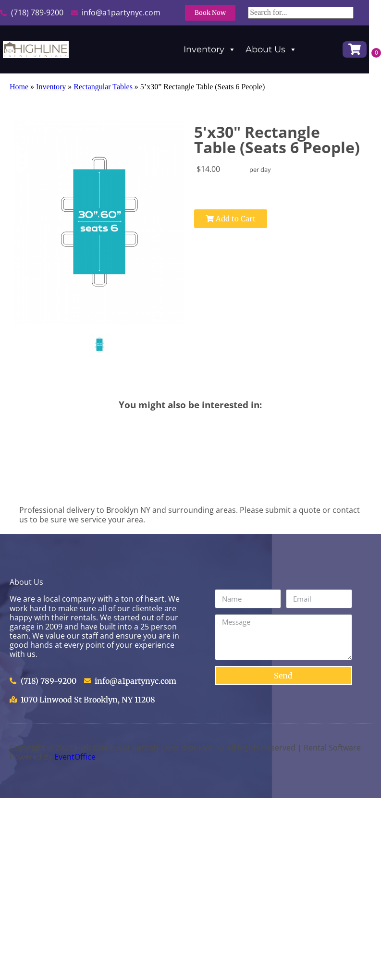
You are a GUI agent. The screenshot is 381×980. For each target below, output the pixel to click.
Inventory (210, 49)
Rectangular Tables (103, 87)
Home (19, 87)
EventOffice (75, 757)
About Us (271, 49)
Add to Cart (211, 219)
